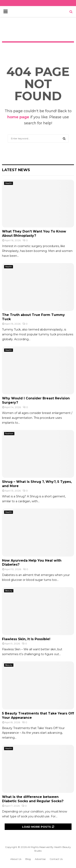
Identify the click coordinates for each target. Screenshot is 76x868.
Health (9, 183)
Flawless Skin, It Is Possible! (26, 639)
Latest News (16, 170)
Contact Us (56, 859)
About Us (16, 859)
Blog (28, 859)
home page (18, 117)
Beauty (9, 591)
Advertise (40, 859)
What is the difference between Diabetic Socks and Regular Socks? (36, 799)
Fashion (9, 433)
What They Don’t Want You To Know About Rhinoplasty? (34, 234)
